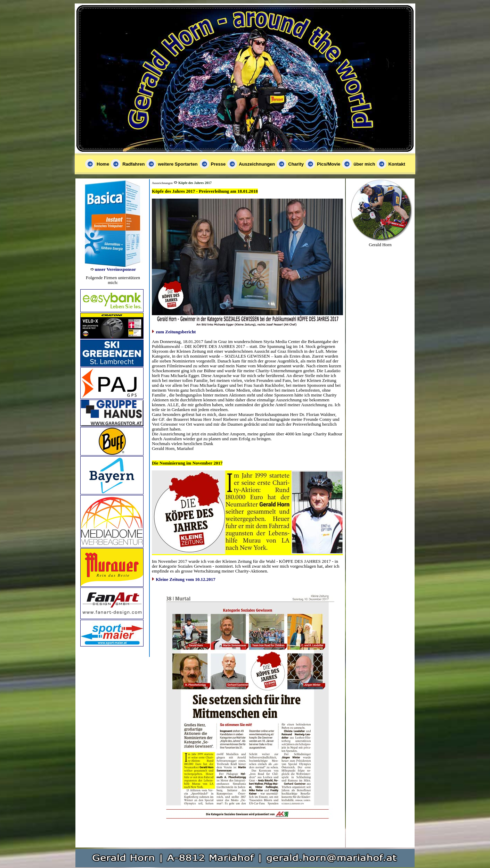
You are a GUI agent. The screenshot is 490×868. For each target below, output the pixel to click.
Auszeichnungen (257, 164)
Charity (296, 164)
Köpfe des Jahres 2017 (195, 183)
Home (103, 164)
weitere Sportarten (178, 164)
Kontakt (397, 164)
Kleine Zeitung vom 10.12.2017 (186, 579)
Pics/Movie (329, 164)
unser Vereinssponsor (115, 269)
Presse (218, 164)
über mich (364, 164)
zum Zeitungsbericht (176, 332)
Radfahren (133, 164)
